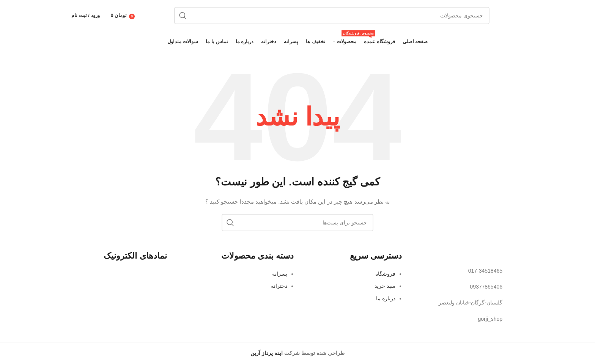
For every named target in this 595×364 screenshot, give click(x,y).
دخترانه (279, 286)
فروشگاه (385, 274)
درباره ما (386, 298)
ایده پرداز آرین (267, 353)
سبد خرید (385, 286)
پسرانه (280, 274)
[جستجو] (332, 16)
